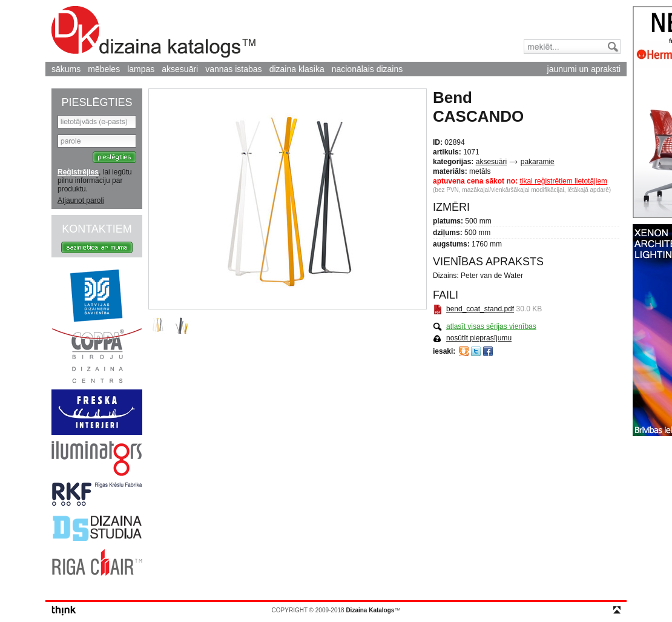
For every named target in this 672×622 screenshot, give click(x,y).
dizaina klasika (297, 69)
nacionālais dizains (367, 69)
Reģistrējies (78, 172)
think (64, 611)
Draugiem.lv (464, 351)
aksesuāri (180, 69)
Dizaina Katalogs (153, 32)
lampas (141, 69)
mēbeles (104, 69)
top (617, 610)
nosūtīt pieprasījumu (479, 338)
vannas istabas (233, 69)
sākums (66, 69)
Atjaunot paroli (81, 200)
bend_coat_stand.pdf (480, 309)
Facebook (488, 351)
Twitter (476, 351)
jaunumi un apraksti (584, 69)
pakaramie (538, 162)
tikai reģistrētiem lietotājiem (563, 181)
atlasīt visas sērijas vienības (491, 326)
